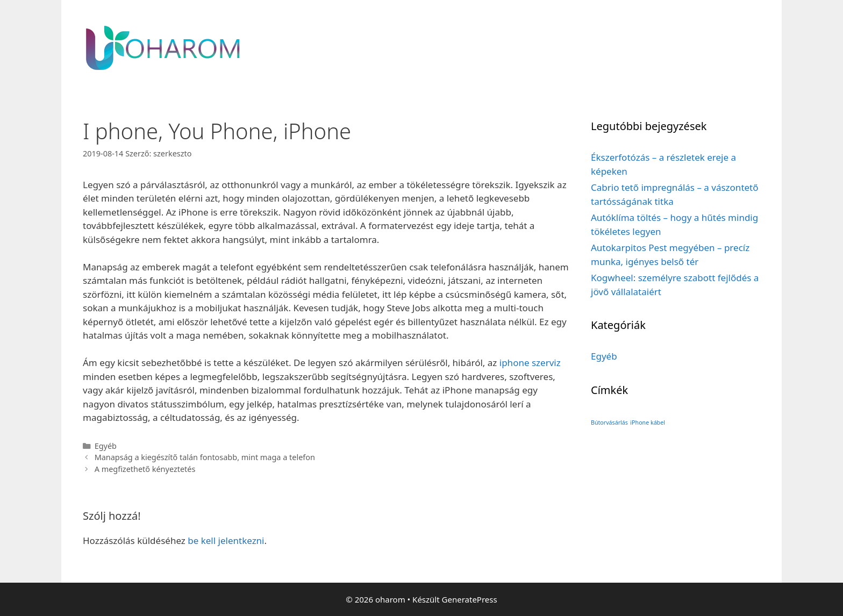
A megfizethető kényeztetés (145, 469)
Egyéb (106, 446)
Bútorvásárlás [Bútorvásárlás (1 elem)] (609, 422)
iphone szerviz (530, 363)
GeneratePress (470, 599)
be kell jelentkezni (226, 540)
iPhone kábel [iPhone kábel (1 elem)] (648, 422)
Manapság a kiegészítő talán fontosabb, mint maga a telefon (205, 457)
